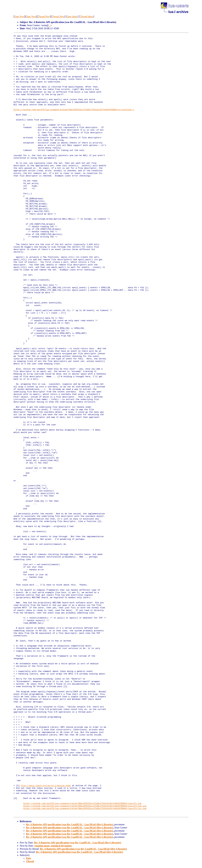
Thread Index (87, 16)
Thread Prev (44, 16)
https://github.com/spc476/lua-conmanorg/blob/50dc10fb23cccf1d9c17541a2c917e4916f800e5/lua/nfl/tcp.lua (85, 806)
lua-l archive (178, 12)
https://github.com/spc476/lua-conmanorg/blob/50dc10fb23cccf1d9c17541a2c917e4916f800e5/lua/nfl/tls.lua (85, 809)
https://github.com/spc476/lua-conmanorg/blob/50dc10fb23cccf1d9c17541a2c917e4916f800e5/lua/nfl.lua (82, 804)
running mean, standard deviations (53, 846)
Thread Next (58, 16)
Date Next (31, 16)
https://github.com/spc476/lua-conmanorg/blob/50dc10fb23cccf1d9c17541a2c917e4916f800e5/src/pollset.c (74, 110)
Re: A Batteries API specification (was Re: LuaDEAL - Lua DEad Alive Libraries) (70, 824)
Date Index (72, 16)
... (50, 25)
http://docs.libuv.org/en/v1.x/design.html (46, 786)
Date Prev (19, 16)
